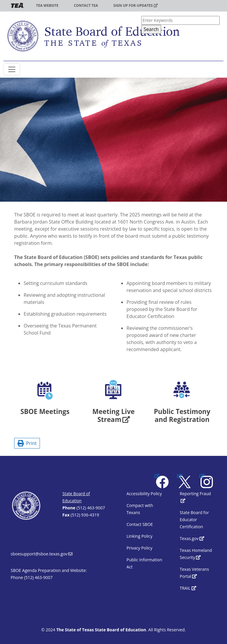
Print (27, 443)
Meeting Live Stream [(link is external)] (114, 415)
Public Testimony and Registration (182, 415)
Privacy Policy (139, 548)
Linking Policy (140, 536)
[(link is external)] (163, 481)
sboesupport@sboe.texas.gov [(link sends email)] (42, 554)
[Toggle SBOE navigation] (12, 69)
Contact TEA (86, 5)
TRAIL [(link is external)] (188, 588)
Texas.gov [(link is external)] (192, 538)
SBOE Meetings (45, 411)
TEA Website (47, 5)
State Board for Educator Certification (194, 520)
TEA (17, 5)
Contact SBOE (140, 524)
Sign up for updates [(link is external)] (136, 5)
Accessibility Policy (144, 494)
